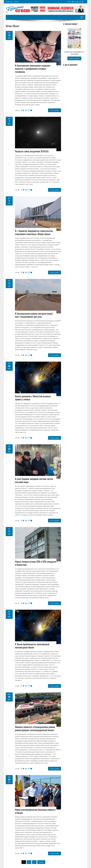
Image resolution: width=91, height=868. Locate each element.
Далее (41, 862)
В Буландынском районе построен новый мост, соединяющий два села (34, 315)
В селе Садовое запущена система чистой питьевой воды (34, 480)
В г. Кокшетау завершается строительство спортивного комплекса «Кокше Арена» (34, 232)
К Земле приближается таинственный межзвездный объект (32, 646)
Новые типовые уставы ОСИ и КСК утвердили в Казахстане (36, 563)
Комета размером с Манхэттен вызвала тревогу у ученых (33, 398)
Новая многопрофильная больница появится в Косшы (35, 811)
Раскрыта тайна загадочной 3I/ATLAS (32, 151)
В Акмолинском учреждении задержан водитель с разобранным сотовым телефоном (33, 69)
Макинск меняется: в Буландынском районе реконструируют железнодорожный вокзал (35, 728)
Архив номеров (74, 58)
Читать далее (55, 110)
